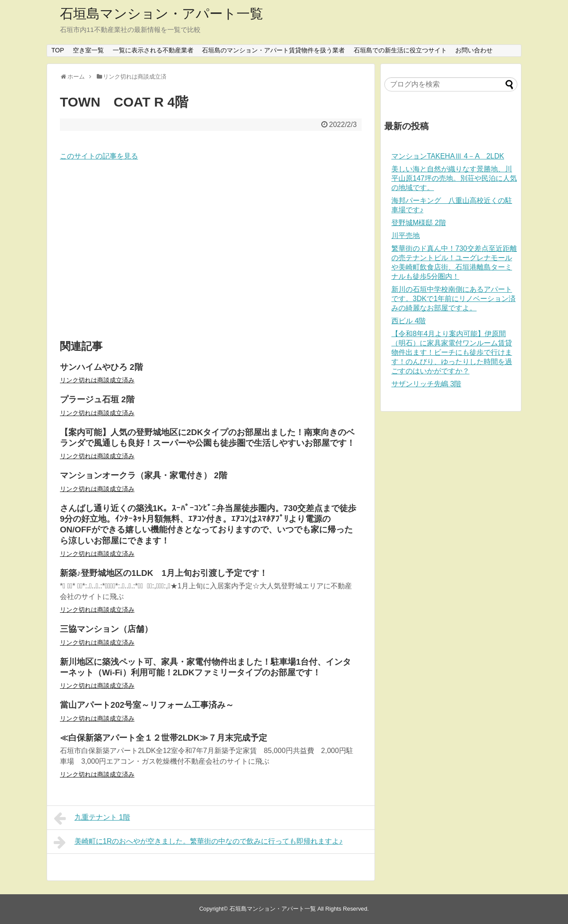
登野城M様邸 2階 (419, 223)
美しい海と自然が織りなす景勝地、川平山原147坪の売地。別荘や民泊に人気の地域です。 (454, 178)
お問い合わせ (474, 50)
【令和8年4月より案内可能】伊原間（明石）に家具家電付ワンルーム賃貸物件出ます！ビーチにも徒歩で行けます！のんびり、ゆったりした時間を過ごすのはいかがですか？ (452, 352)
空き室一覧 (88, 50)
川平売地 (406, 236)
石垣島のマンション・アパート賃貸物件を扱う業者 (273, 50)
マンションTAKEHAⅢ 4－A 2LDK (448, 156)
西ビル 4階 (408, 321)
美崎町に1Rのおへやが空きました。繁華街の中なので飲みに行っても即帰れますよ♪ (198, 842)
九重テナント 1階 (92, 818)
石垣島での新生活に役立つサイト (400, 50)
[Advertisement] (211, 251)
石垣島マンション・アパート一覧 (162, 14)
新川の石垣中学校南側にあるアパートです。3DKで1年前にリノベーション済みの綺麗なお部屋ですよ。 (454, 299)
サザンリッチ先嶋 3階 (426, 384)
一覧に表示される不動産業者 (153, 50)
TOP (58, 50)
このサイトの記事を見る (99, 156)
